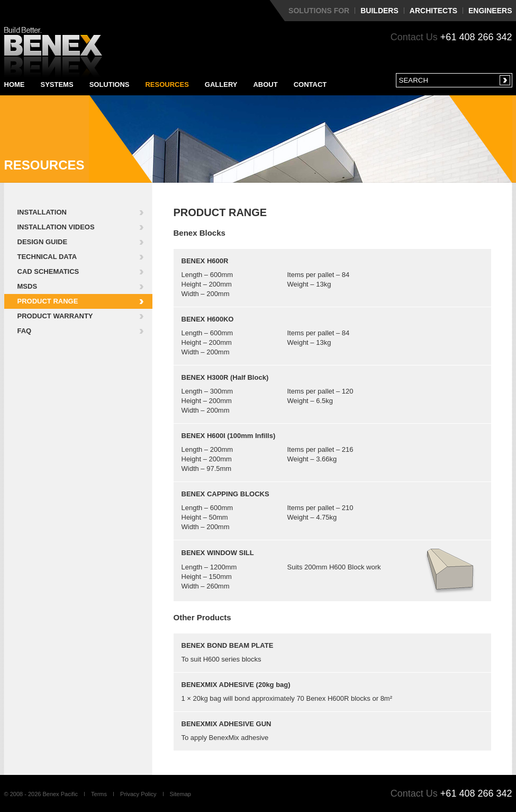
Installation (42, 212)
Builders (379, 11)
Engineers (490, 11)
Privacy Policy (138, 794)
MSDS (28, 286)
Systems (57, 84)
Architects (433, 11)
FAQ (25, 331)
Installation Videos (56, 227)
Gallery (221, 84)
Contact (310, 84)
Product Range (48, 301)
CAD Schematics (48, 271)
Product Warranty (55, 316)
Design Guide (43, 242)
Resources (167, 84)
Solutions (110, 84)
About (265, 84)
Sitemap (180, 794)
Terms (99, 794)
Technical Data (47, 257)
